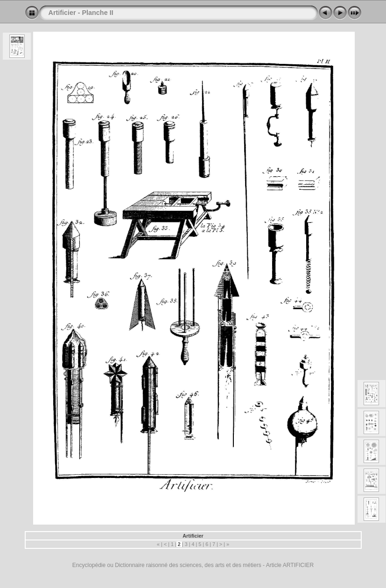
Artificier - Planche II (81, 13)
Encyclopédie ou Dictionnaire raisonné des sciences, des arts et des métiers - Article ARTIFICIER (193, 565)
